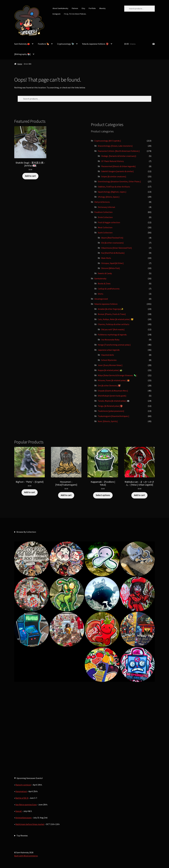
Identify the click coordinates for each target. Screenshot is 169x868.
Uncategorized (101, 299)
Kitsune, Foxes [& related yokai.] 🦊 (114, 380)
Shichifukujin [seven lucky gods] (112, 396)
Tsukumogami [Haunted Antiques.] (113, 416)
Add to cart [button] (30, 176)
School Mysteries (109, 360)
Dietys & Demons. (102, 202)
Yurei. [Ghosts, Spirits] (108, 421)
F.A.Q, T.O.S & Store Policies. (75, 14)
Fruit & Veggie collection (109, 222)
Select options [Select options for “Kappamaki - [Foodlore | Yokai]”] (103, 495)
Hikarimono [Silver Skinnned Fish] (117, 248)
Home (20, 64)
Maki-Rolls (106, 258)
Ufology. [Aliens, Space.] (109, 197)
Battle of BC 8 (22, 798)
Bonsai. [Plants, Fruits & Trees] (112, 314)
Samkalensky (100, 278)
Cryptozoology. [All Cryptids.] (108, 141)
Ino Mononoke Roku (110, 340)
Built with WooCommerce (26, 856)
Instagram (57, 14)
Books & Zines (104, 283)
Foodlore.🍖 (44, 44)
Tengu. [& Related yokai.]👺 (110, 406)
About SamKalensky (60, 8)
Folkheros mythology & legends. (112, 335)
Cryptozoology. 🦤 (66, 44)
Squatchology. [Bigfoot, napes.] (112, 192)
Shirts (101, 294)
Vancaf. (19, 811)
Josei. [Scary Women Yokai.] (110, 365)
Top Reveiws (22, 836)
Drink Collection (105, 217)
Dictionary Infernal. (107, 207)
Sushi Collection (105, 233)
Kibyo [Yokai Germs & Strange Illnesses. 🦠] (117, 375)
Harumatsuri (21, 791)
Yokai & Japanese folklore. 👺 (95, 44)
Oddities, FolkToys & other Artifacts (114, 187)
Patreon (75, 8)
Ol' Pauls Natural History (112, 161)
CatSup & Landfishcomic (109, 289)
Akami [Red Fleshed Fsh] (112, 238)
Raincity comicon (23, 785)
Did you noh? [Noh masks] (113, 329)
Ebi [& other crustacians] (112, 243)
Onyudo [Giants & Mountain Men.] (113, 391)
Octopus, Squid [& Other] (112, 263)
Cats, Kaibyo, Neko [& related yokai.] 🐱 (116, 319)
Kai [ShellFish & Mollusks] (113, 253)
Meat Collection (105, 227)
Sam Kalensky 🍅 (22, 44)
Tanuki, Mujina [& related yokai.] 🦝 (114, 401)
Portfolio (92, 8)
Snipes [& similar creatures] (114, 176)
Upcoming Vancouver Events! (30, 778)
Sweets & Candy (105, 273)
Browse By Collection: (26, 532)
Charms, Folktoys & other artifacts (114, 324)
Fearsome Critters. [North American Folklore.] (119, 151)
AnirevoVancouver (24, 818)
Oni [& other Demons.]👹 (109, 385)
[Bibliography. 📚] (23, 54)
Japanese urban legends (109, 350)
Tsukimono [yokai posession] (111, 411)
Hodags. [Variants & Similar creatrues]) (119, 156)
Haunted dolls (108, 355)
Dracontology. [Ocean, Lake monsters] (115, 146)
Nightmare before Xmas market (30, 824)
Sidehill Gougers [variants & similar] (117, 171)
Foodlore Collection (103, 212)
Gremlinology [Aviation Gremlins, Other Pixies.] (119, 181)
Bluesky (103, 8)
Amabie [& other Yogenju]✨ (111, 309)
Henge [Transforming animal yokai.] (114, 345)
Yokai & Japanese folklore (106, 304)
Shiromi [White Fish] (111, 268)
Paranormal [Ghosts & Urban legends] (118, 166)
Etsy (83, 8)
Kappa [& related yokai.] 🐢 (110, 370)
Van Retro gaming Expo (26, 805)
